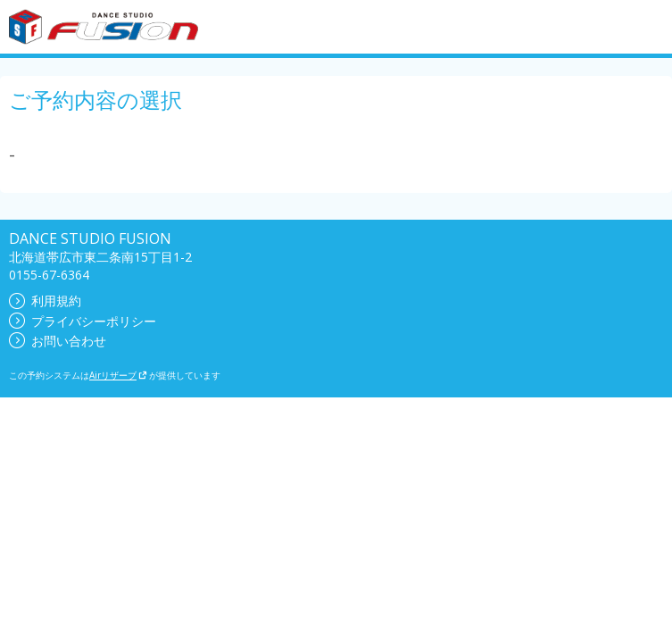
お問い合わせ (58, 341)
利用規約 (45, 301)
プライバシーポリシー (83, 321)
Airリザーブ (118, 375)
